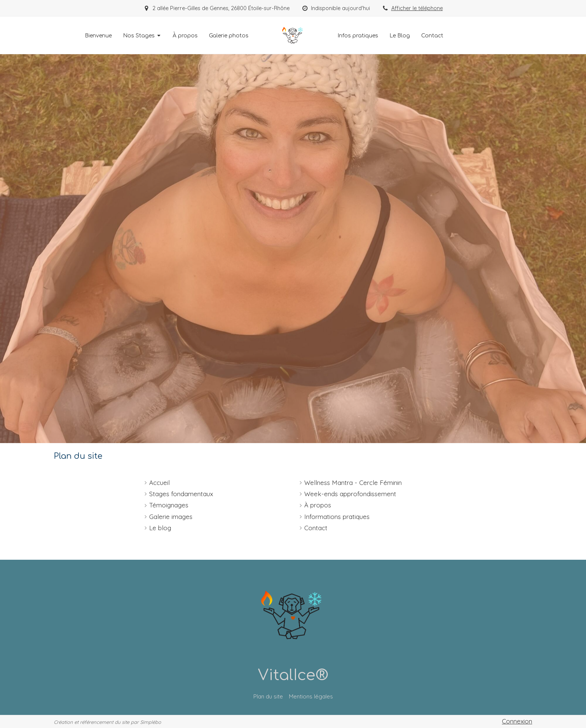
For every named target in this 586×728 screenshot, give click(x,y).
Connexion (517, 721)
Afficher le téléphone (417, 8)
